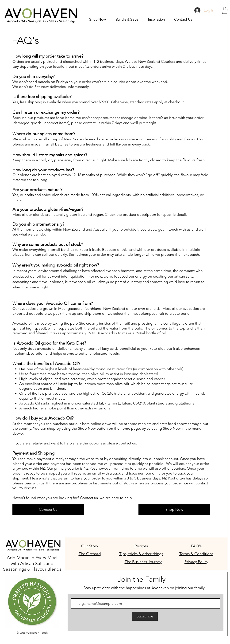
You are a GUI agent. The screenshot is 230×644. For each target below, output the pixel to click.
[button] (225, 10)
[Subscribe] (145, 616)
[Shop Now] (174, 510)
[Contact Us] (48, 510)
